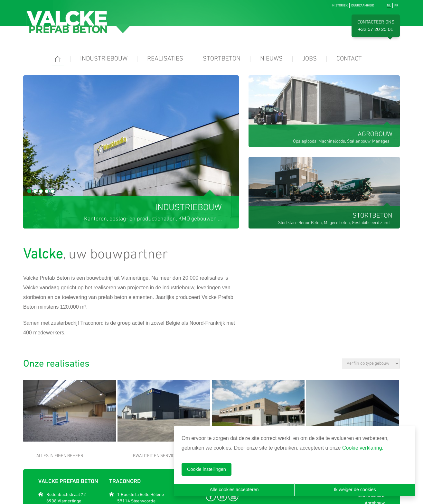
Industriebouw (104, 59)
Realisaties (165, 59)
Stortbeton (222, 59)
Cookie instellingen (207, 469)
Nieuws (271, 59)
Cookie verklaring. (363, 448)
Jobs (310, 59)
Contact (349, 59)
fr (396, 5)
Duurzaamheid (363, 5)
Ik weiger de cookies (355, 490)
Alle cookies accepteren (234, 490)
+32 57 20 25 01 (376, 29)
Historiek (340, 5)
